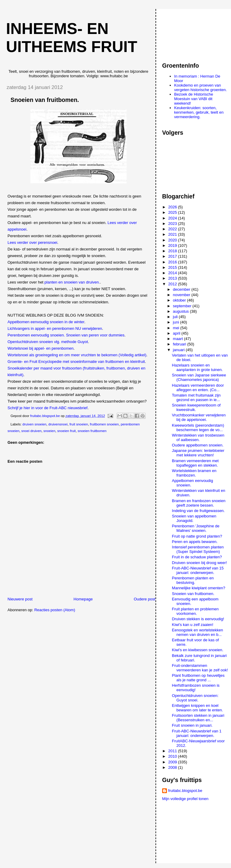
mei (177, 328)
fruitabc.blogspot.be (185, 791)
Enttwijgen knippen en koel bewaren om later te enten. (198, 708)
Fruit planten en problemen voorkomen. (195, 611)
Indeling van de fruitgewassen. (199, 511)
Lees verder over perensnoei (32, 242)
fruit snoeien (79, 424)
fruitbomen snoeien (104, 424)
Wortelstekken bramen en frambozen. (194, 473)
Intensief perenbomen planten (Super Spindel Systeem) (198, 549)
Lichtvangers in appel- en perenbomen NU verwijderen (55, 328)
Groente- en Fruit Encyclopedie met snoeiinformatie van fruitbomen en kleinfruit (76, 362)
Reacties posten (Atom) (55, 610)
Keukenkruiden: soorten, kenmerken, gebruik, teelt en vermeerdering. (199, 112)
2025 (173, 212)
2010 (173, 756)
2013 (173, 278)
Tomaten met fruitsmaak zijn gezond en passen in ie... (196, 397)
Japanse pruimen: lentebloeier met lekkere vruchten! (198, 453)
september (183, 306)
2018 (173, 251)
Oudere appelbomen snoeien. (198, 445)
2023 (173, 224)
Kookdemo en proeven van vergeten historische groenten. (200, 87)
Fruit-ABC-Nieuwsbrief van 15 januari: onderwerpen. (198, 570)
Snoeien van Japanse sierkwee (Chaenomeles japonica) (199, 377)
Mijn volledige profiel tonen (185, 799)
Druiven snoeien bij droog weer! (200, 563)
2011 (173, 751)
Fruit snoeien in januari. (192, 725)
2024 (173, 218)
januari (179, 350)
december (182, 289)
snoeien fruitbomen (92, 431)
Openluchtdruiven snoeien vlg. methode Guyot (48, 342)
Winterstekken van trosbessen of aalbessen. (198, 437)
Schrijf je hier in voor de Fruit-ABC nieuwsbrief (48, 408)
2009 (173, 762)
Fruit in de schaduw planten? (197, 557)
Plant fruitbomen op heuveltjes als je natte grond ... (198, 678)
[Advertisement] (189, 33)
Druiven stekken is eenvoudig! (198, 619)
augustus (181, 311)
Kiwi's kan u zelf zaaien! (193, 625)
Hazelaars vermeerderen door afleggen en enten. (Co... (198, 388)
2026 (173, 207)
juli (176, 317)
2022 (173, 229)
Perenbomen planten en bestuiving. (193, 580)
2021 (173, 234)
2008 (173, 767)
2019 (173, 245)
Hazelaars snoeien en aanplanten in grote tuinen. (197, 367)
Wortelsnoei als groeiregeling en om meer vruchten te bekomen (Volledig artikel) (77, 355)
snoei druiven (31, 431)
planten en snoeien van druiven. (72, 282)
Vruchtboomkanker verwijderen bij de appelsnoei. (199, 417)
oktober (180, 300)
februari (180, 344)
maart (179, 339)
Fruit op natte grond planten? (197, 536)
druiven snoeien (35, 424)
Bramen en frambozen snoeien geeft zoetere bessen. (199, 503)
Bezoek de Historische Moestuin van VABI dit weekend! (194, 99)
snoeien (49, 431)
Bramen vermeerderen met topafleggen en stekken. (195, 463)
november (182, 295)
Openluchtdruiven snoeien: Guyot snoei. (195, 698)
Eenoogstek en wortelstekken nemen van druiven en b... (198, 632)
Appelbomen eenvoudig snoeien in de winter (46, 322)
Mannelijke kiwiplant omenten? (199, 588)
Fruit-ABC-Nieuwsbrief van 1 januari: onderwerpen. (197, 733)
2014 (173, 273)
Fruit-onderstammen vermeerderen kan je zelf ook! (200, 668)
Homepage (83, 599)
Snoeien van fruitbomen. (193, 594)
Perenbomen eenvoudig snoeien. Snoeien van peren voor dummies (66, 335)
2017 (173, 256)
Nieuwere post (20, 599)
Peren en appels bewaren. (195, 542)
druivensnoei (58, 424)
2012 (173, 284)
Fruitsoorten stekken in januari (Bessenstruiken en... (198, 718)
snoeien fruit (66, 431)
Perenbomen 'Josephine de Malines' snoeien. (196, 528)
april (177, 333)
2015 (173, 267)
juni (177, 322)
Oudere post (145, 599)
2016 (173, 262)
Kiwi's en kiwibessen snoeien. (198, 650)
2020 (173, 240)
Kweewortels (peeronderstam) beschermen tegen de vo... (198, 428)
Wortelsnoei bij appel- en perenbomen (40, 348)
